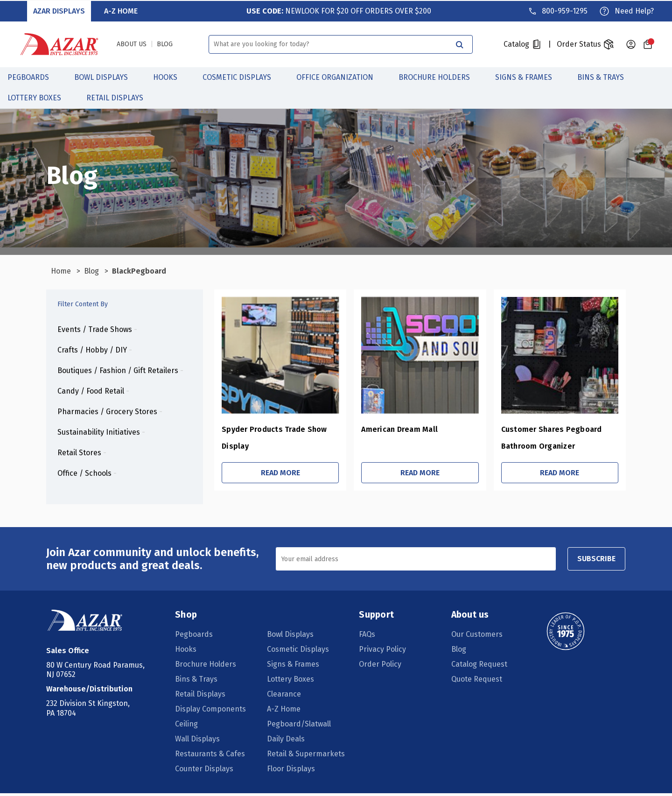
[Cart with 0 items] (648, 43)
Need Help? (634, 10)
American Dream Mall (389, 430)
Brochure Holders (439, 76)
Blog (458, 652)
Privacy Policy (383, 652)
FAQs (367, 637)
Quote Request (476, 682)
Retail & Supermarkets (306, 757)
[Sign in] (631, 43)
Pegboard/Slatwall (299, 727)
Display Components (211, 712)
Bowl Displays (106, 76)
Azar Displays (59, 10)
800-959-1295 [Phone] (564, 10)
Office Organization (340, 76)
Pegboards (33, 76)
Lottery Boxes (39, 97)
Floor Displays (291, 771)
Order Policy (381, 667)
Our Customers (476, 637)
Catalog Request (479, 667)
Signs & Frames (529, 76)
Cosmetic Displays (242, 76)
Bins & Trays (606, 76)
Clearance (284, 697)
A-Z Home (121, 10)
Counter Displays (205, 771)
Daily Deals (286, 742)
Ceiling (187, 727)
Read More (266, 473)
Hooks (170, 76)
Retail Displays (120, 97)
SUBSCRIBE (594, 561)
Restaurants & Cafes (210, 757)
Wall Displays (198, 742)
